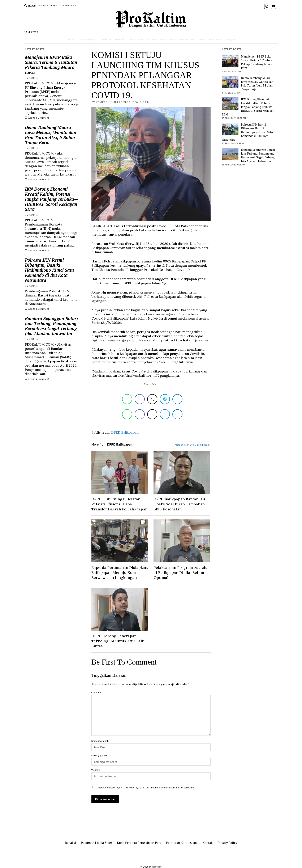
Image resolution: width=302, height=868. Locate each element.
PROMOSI (44, 5)
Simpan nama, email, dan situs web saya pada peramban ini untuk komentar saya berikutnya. (146, 787)
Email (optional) (100, 755)
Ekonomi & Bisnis (157, 39)
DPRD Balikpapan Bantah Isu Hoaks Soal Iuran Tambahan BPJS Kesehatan (179, 504)
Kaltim (70, 39)
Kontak (208, 843)
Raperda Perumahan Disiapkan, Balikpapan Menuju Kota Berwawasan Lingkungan (120, 572)
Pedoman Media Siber (97, 843)
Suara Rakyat (88, 39)
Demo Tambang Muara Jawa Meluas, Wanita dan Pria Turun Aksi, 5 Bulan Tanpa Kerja (50, 135)
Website (96, 770)
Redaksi (70, 843)
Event (202, 39)
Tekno (105, 39)
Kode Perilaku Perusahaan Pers (139, 843)
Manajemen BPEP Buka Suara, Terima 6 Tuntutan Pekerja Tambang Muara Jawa (51, 65)
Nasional (120, 39)
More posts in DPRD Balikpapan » (193, 445)
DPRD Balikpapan (125, 432)
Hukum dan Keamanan (182, 39)
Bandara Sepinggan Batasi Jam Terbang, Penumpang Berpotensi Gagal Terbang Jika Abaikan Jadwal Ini (51, 326)
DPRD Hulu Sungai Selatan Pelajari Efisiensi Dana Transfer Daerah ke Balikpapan (119, 504)
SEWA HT (54, 5)
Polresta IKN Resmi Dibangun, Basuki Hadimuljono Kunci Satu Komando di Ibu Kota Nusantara (49, 270)
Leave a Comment (37, 118)
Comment (97, 692)
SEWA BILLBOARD (69, 5)
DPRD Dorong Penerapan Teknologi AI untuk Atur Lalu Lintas (118, 641)
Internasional (136, 39)
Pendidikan (215, 39)
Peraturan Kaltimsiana (182, 843)
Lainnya (229, 39)
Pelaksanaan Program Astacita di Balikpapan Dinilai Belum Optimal (181, 572)
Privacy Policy (227, 843)
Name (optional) (100, 741)
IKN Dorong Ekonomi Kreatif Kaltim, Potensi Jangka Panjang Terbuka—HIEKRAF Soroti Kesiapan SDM (51, 199)
